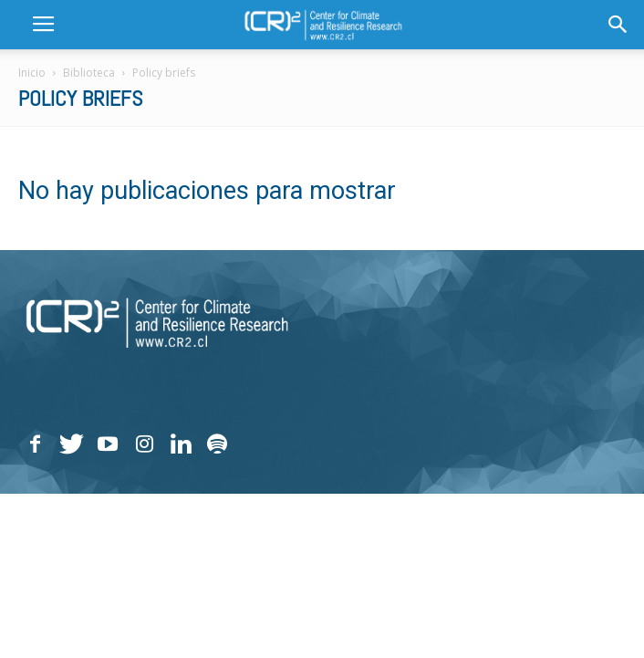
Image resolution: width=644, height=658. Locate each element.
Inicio (32, 73)
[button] (618, 25)
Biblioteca (89, 73)
